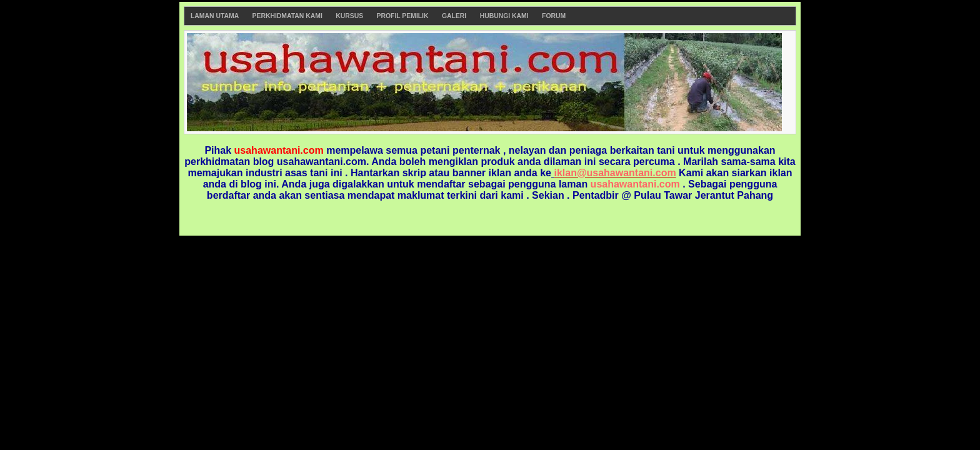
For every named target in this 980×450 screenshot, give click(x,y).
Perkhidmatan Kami (287, 16)
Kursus (349, 16)
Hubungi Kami (504, 16)
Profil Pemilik (403, 16)
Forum (554, 16)
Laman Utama (215, 16)
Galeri (454, 16)
